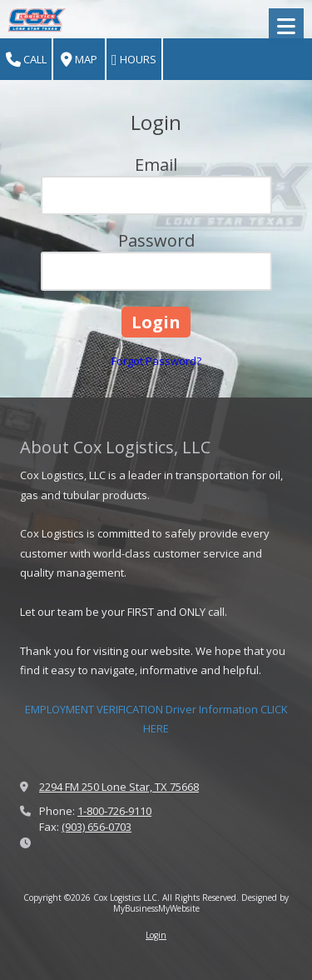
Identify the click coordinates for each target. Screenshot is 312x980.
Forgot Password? (156, 361)
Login (156, 935)
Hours (134, 60)
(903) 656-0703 (97, 827)
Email (156, 165)
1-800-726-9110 (114, 811)
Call (26, 60)
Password (156, 240)
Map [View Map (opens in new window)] (79, 60)
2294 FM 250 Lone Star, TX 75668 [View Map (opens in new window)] (119, 787)
